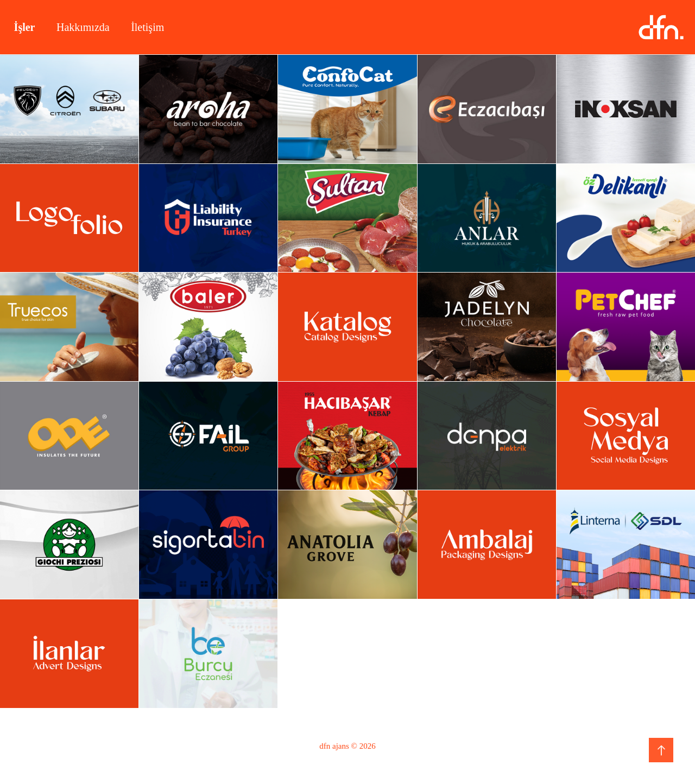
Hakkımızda (83, 27)
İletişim (147, 27)
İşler (25, 27)
